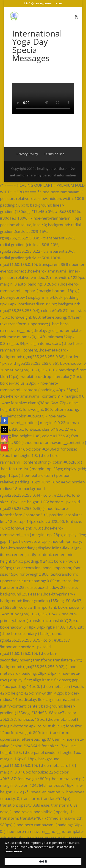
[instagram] (5, 439)
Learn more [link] (13, 851)
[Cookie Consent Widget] (43, 853)
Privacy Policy (27, 154)
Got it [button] (43, 861)
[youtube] (5, 448)
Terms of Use (54, 154)
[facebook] (5, 420)
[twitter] (5, 430)
